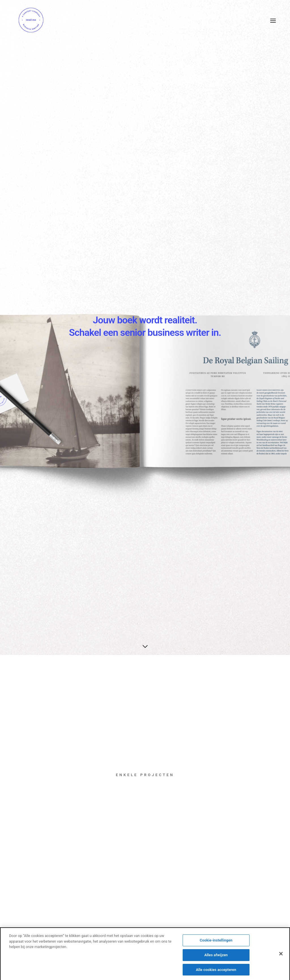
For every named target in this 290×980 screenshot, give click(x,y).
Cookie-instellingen (216, 942)
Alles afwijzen (216, 957)
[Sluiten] (281, 956)
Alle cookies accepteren (216, 972)
